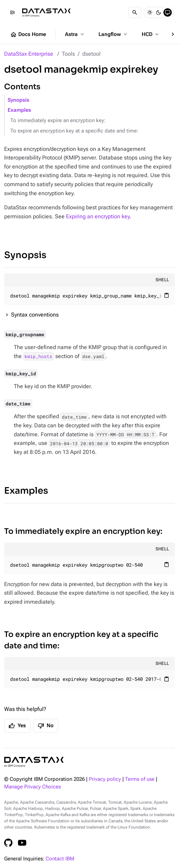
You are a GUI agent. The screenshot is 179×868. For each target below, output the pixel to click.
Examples (19, 110)
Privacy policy (105, 779)
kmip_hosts (38, 356)
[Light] (150, 12)
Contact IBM (60, 859)
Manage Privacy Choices (32, 787)
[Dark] (159, 12)
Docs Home (28, 35)
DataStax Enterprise (29, 54)
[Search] (135, 12)
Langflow (114, 34)
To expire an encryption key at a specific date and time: (74, 131)
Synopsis (18, 100)
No (46, 726)
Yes (17, 726)
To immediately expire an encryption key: (58, 121)
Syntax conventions (35, 315)
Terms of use (140, 779)
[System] (168, 12)
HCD (151, 34)
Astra (75, 34)
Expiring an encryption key (98, 216)
